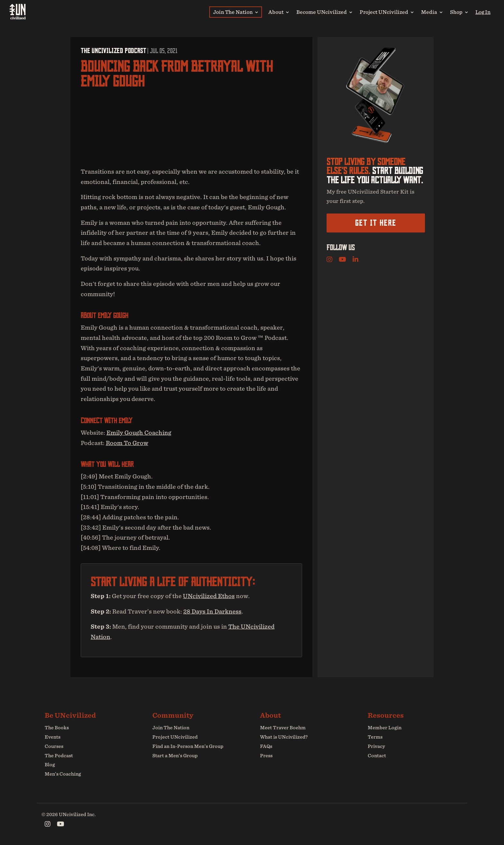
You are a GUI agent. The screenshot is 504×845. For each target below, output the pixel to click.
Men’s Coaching (63, 774)
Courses (54, 746)
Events (53, 737)
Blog (50, 765)
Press (266, 756)
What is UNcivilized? (284, 737)
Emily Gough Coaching (139, 433)
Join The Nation (235, 12)
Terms (375, 737)
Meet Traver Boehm (283, 728)
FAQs (266, 746)
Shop (459, 12)
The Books (57, 728)
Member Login (385, 728)
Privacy (376, 746)
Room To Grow (127, 443)
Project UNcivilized (387, 12)
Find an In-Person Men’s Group (188, 746)
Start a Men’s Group (175, 756)
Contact (377, 756)
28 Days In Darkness (212, 611)
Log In (483, 12)
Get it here (376, 223)
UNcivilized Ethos (209, 596)
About (279, 12)
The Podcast (59, 756)
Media (432, 12)
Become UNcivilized (324, 12)
